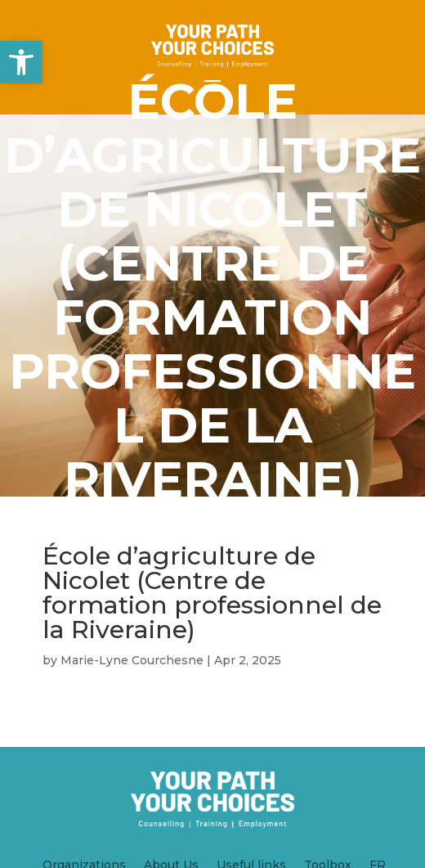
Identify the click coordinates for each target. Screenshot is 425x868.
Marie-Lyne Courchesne (132, 660)
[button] (21, 62)
